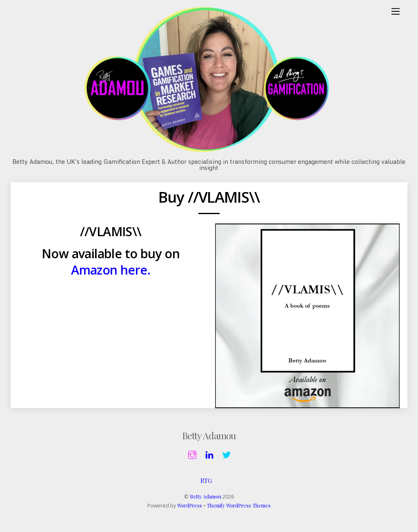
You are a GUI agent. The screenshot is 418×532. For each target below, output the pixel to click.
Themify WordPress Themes (239, 506)
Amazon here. (111, 270)
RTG (206, 481)
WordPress (190, 506)
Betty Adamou (206, 497)
